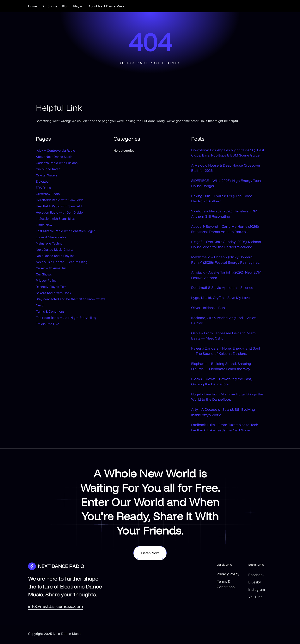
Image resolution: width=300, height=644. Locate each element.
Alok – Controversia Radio (55, 151)
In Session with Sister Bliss (55, 219)
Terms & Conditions (50, 311)
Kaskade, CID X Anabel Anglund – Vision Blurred (224, 321)
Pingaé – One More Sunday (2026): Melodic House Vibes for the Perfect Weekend (226, 245)
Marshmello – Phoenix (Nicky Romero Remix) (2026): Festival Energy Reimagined (225, 260)
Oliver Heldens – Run (208, 308)
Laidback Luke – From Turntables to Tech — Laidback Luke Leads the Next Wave (227, 429)
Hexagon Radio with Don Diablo (59, 212)
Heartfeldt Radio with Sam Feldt (59, 200)
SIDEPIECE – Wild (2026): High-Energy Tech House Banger (226, 183)
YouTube (253, 598)
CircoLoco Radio (48, 169)
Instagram (254, 591)
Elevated (42, 181)
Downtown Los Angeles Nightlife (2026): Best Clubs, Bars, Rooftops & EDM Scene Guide (228, 153)
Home (32, 6)
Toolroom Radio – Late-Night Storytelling (66, 318)
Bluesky (252, 583)
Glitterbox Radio (48, 194)
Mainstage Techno (49, 243)
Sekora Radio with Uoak (54, 293)
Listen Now (44, 225)
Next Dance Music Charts (55, 250)
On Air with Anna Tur (51, 268)
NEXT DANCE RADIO (61, 567)
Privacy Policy (46, 281)
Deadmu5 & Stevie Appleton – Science (222, 288)
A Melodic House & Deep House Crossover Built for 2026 (226, 168)
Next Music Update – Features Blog (62, 262)
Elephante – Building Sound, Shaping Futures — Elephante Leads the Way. (221, 367)
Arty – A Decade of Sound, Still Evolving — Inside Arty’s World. (225, 413)
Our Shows (44, 274)
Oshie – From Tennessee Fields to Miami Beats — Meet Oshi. (224, 337)
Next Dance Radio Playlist (55, 256)
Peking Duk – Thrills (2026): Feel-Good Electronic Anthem (222, 199)
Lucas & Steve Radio (51, 237)
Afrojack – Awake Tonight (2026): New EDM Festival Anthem (226, 276)
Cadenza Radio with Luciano (57, 163)
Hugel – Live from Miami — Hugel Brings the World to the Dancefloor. (227, 398)
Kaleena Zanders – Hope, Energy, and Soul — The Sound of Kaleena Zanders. (226, 352)
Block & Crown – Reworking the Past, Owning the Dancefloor (221, 383)
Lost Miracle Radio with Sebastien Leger (65, 231)
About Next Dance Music (54, 157)
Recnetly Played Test (51, 287)
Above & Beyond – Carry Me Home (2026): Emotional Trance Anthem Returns (225, 230)
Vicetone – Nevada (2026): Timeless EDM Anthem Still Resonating (224, 214)
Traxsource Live (47, 324)
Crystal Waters (47, 175)
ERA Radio (43, 188)
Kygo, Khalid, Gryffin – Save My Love (220, 298)
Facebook (254, 576)
